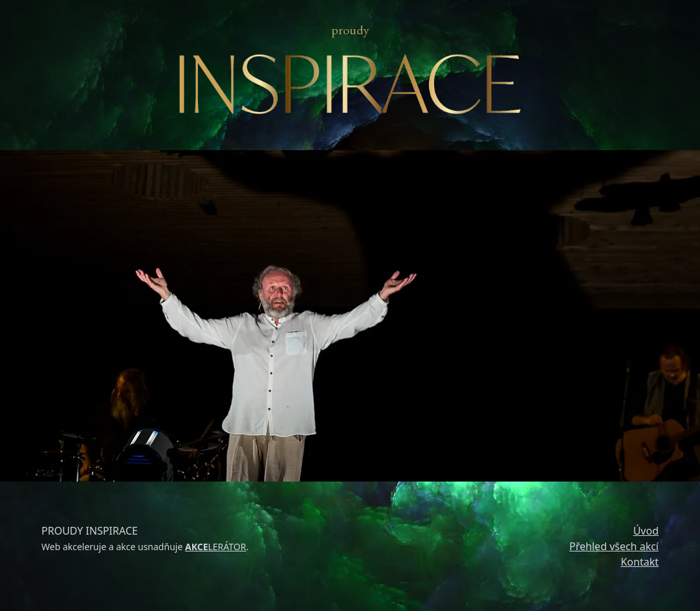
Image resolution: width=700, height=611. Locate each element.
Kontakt (640, 562)
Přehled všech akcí (614, 546)
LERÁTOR (216, 547)
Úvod (646, 531)
